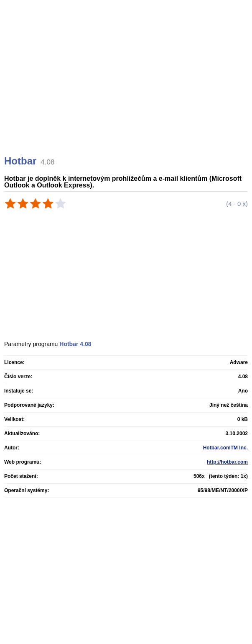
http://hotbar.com (227, 462)
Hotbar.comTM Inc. (225, 448)
